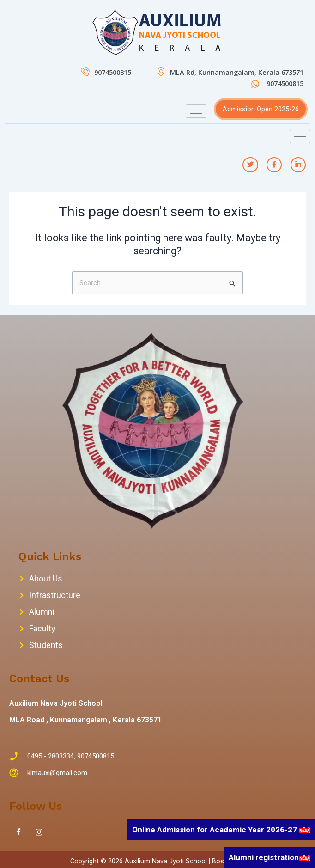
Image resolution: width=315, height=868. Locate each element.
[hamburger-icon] (196, 111)
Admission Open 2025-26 (261, 109)
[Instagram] (39, 832)
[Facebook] (18, 832)
